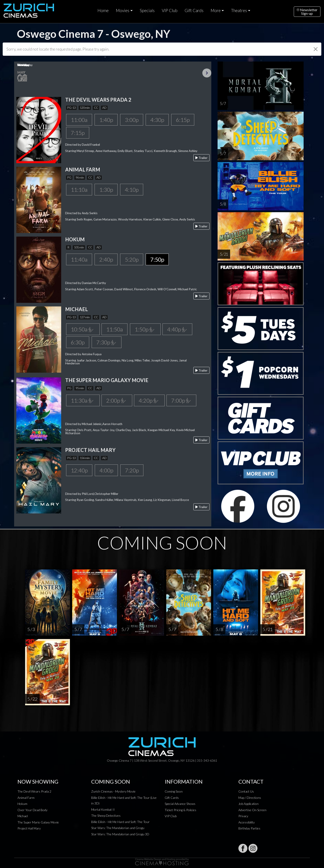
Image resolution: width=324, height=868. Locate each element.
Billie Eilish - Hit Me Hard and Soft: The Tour (120, 822)
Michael (23, 816)
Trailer (201, 158)
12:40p (79, 470)
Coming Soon (174, 791)
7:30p (106, 342)
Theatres (239, 11)
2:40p (106, 259)
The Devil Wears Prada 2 (34, 791)
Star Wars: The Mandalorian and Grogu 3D (120, 834)
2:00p (117, 400)
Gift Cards (194, 11)
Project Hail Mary (29, 828)
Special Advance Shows (180, 804)
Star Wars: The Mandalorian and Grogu (118, 828)
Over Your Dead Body (32, 810)
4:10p (132, 190)
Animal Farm (26, 798)
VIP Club (170, 11)
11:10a (79, 190)
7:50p (157, 259)
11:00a (79, 120)
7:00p (181, 400)
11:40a (79, 259)
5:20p (132, 259)
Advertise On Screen (252, 810)
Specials (147, 11)
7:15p (78, 133)
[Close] (316, 49)
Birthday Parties (249, 828)
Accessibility (247, 822)
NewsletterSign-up (307, 12)
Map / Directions (250, 798)
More (216, 11)
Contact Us (246, 791)
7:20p (132, 470)
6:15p (183, 120)
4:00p (106, 470)
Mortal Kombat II (103, 809)
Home (103, 11)
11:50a (114, 329)
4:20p (149, 400)
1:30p (106, 190)
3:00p (132, 120)
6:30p (78, 342)
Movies (123, 11)
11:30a (83, 400)
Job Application (248, 804)
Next (207, 73)
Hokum (22, 804)
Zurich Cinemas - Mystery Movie (113, 791)
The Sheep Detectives (106, 816)
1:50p (145, 329)
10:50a (83, 329)
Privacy (243, 816)
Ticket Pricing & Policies (180, 810)
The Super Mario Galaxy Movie (38, 822)
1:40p (106, 120)
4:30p (157, 120)
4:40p (177, 329)
